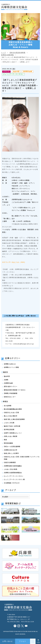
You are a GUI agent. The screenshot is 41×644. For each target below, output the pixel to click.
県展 (5, 440)
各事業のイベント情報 (11, 367)
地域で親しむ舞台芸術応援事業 (14, 419)
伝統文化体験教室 (10, 463)
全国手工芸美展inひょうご (13, 433)
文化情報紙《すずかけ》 (12, 483)
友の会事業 (8, 406)
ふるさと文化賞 (9, 423)
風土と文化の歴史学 (11, 416)
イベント (6, 72)
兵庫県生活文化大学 (11, 450)
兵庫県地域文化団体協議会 (13, 466)
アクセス (23, 641)
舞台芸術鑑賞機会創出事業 (13, 409)
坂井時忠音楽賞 (9, 430)
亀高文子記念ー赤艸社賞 (12, 426)
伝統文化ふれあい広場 (11, 413)
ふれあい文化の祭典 (11, 469)
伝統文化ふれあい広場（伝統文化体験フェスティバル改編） (22, 458)
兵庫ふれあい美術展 (11, 436)
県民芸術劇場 (8, 443)
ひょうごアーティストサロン (13, 74)
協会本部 (16, 72)
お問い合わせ (7, 641)
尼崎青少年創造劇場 (11, 393)
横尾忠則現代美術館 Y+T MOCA (15, 390)
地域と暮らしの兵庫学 (11, 453)
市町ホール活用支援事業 (12, 447)
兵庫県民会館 (27, 72)
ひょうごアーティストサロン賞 (14, 480)
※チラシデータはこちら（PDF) (14, 262)
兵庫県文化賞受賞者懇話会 (13, 473)
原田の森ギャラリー (11, 387)
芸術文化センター (10, 397)
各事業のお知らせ (10, 364)
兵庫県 (6, 380)
